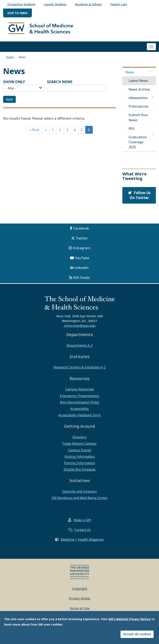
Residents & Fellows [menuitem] (88, 4)
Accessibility (80, 411)
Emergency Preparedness (79, 397)
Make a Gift (82, 522)
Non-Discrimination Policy (80, 404)
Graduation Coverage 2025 (138, 144)
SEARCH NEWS (60, 84)
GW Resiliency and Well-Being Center (80, 500)
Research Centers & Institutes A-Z (80, 369)
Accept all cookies (137, 634)
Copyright (80, 590)
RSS (131, 130)
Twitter (82, 240)
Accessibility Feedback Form (79, 417)
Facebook (81, 230)
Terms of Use (79, 610)
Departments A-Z (80, 347)
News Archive (139, 91)
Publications (139, 108)
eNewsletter (138, 100)
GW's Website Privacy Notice (129, 619)
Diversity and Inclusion (80, 493)
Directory (79, 439)
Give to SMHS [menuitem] (17, 13)
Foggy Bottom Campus (79, 445)
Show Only (14, 84)
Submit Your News (138, 119)
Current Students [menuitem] (55, 4)
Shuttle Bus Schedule (79, 471)
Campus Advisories (80, 391)
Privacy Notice (80, 600)
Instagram (82, 250)
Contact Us (83, 531)
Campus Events (80, 452)
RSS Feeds (82, 279)
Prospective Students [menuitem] (21, 4)
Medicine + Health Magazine (82, 541)
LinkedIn (82, 269)
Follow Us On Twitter (139, 197)
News (130, 74)
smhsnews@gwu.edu (80, 327)
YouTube (82, 259)
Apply (9, 101)
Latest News (138, 83)
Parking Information (79, 465)
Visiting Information (80, 458)
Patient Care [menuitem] (119, 4)
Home (10, 59)
